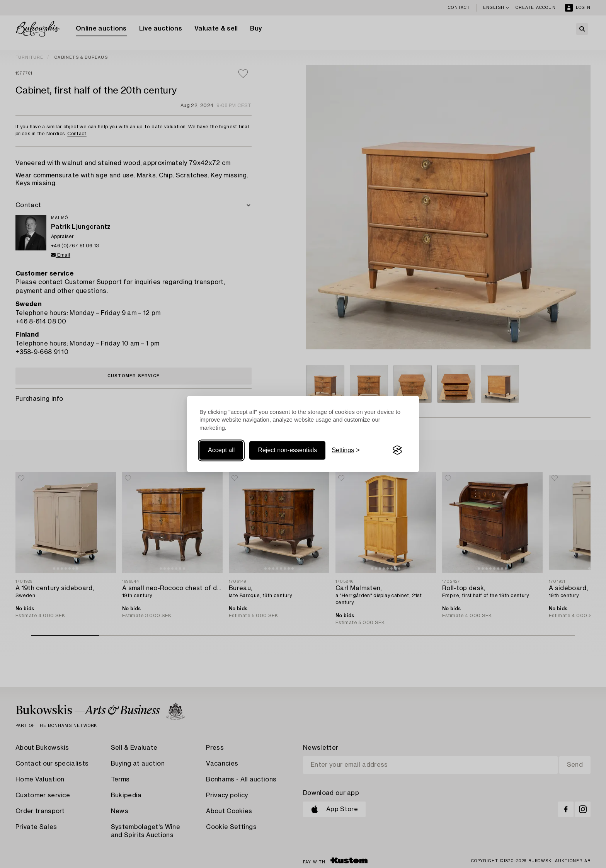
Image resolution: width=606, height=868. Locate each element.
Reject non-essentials (287, 450)
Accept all (221, 450)
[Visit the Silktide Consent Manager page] (397, 450)
